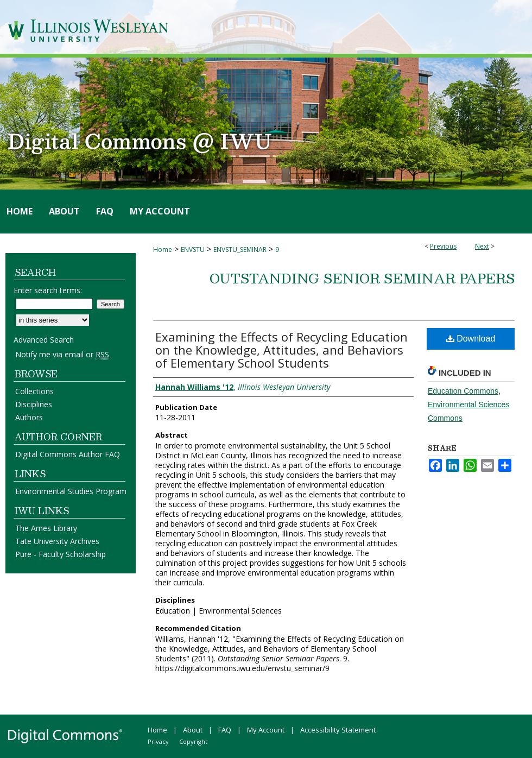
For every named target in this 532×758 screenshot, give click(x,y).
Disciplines (34, 404)
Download (471, 339)
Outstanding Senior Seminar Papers (362, 278)
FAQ (225, 730)
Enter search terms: (48, 290)
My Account (266, 730)
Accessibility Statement (338, 730)
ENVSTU (193, 249)
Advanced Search (44, 340)
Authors (29, 417)
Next (482, 246)
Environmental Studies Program (71, 491)
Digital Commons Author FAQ (68, 454)
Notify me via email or (62, 354)
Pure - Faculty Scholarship (61, 554)
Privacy (158, 741)
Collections (34, 391)
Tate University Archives (57, 541)
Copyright (193, 741)
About (193, 730)
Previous (443, 246)
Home (163, 249)
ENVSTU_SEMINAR (240, 249)
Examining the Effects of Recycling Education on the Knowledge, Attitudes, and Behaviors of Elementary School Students (281, 350)
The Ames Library (46, 528)
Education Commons (463, 391)
